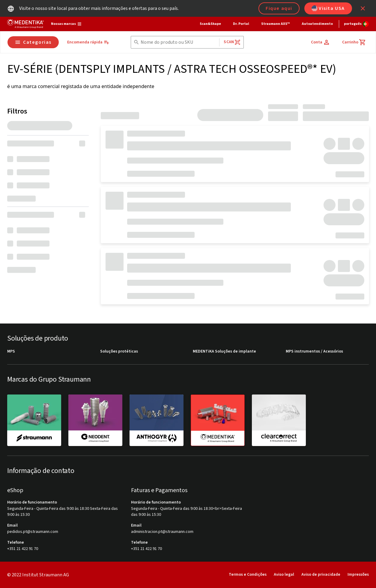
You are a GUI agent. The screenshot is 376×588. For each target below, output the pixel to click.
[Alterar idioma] (356, 24)
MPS (11, 352)
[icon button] (363, 8)
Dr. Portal (241, 24)
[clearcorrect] (279, 420)
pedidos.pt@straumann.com (33, 532)
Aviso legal (284, 575)
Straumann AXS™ (275, 24)
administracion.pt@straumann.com (162, 532)
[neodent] (95, 420)
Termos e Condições (248, 575)
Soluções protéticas (119, 352)
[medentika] (218, 420)
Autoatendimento (317, 24)
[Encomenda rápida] (88, 42)
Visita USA (328, 8)
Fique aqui (279, 8)
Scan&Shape (210, 24)
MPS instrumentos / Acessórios (314, 352)
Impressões (358, 575)
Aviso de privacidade (321, 575)
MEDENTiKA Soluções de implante (224, 352)
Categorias (33, 42)
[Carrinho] (354, 42)
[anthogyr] (157, 420)
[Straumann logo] (25, 24)
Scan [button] (232, 42)
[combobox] (179, 42)
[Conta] (321, 42)
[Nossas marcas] (66, 24)
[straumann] (34, 420)
